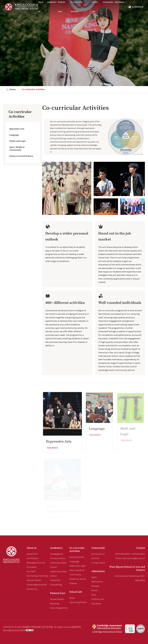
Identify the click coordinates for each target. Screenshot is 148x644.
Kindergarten (57, 554)
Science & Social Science (21, 156)
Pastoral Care (58, 593)
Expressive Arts (17, 129)
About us (31, 548)
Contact (141, 548)
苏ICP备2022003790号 (14, 631)
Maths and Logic (18, 141)
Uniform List (98, 599)
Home (13, 89)
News (72, 598)
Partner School (34, 580)
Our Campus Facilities (37, 576)
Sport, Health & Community (17, 149)
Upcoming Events (78, 602)
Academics (56, 548)
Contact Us (32, 589)
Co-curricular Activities (33, 89)
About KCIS (32, 554)
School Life (76, 592)
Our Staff (31, 572)
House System (57, 599)
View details (53, 447)
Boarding (55, 604)
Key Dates (96, 604)
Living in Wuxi (98, 563)
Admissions (98, 571)
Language (14, 135)
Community (98, 548)
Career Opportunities (37, 585)
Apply (94, 577)
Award (94, 590)
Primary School (58, 558)
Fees (94, 595)
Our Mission (32, 558)
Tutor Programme (59, 608)
